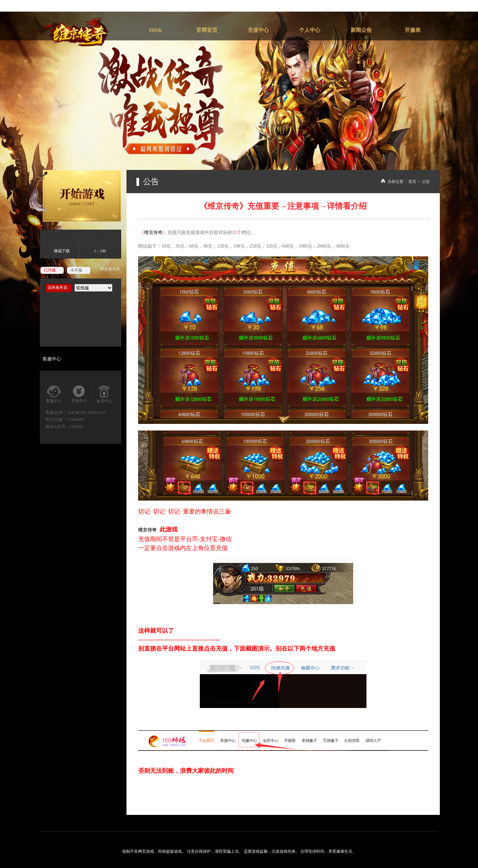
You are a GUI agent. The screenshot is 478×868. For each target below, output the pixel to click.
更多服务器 (110, 269)
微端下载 (62, 251)
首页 (412, 182)
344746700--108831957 (86, 413)
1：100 (100, 251)
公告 (426, 182)
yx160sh (76, 427)
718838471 (76, 420)
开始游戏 (75, 196)
